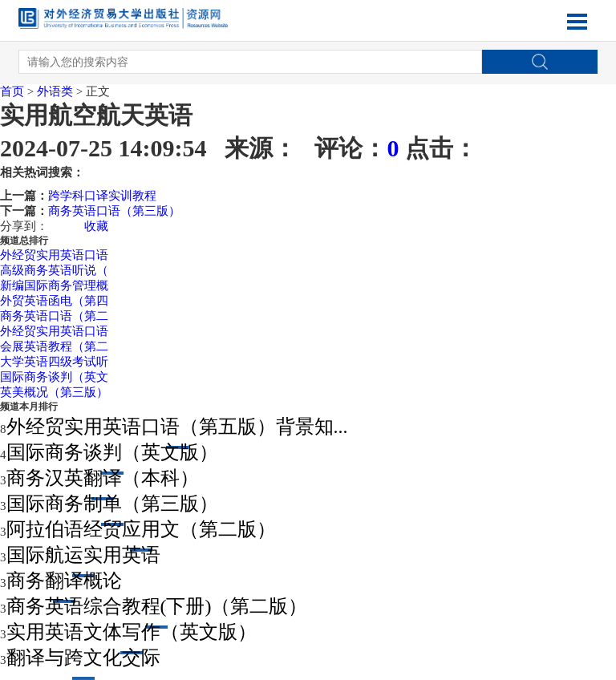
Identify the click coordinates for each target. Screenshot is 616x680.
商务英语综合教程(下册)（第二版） (157, 606)
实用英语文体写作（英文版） (132, 632)
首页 (12, 91)
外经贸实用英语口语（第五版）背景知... (177, 427)
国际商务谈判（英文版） (112, 452)
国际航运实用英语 (83, 555)
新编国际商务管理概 (54, 285)
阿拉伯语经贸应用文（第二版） (141, 529)
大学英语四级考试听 (54, 362)
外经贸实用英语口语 (54, 255)
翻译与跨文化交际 (83, 658)
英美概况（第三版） (54, 392)
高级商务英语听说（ (54, 270)
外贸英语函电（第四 (54, 301)
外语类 (55, 91)
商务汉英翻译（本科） (103, 478)
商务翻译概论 (64, 581)
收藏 (96, 226)
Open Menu (577, 22)
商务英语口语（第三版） (114, 211)
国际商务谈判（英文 (54, 377)
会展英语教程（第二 (54, 346)
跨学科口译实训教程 (102, 196)
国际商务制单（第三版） (112, 504)
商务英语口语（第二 (54, 316)
